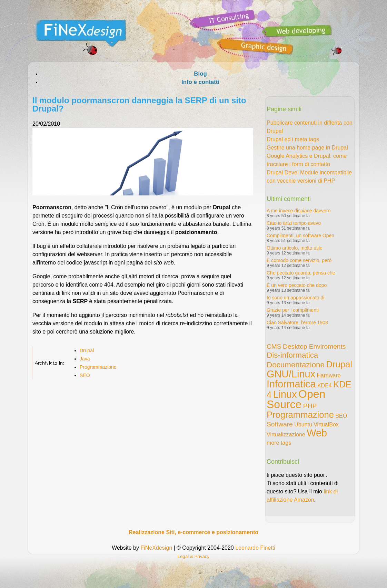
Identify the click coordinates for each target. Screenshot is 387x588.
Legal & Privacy (194, 556)
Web (317, 433)
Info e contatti (200, 82)
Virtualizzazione (286, 435)
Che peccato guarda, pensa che (301, 273)
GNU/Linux (291, 374)
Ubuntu (303, 425)
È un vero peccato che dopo (297, 285)
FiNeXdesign (156, 548)
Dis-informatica (292, 355)
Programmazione (98, 367)
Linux (285, 394)
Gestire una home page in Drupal (307, 148)
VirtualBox (326, 425)
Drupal (87, 350)
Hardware (329, 375)
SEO (85, 375)
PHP (310, 406)
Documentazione (296, 365)
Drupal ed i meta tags (293, 139)
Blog (200, 74)
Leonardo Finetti (255, 548)
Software (280, 424)
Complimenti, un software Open (300, 235)
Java (85, 359)
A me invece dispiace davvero (299, 211)
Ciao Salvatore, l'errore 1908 (297, 322)
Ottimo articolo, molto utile (295, 248)
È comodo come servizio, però (299, 260)
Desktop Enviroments (314, 346)
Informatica (291, 384)
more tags (279, 443)
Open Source (296, 399)
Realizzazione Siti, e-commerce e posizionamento (193, 532)
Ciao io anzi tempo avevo (294, 223)
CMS (274, 346)
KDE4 (325, 385)
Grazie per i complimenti (293, 310)
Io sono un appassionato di (295, 298)
